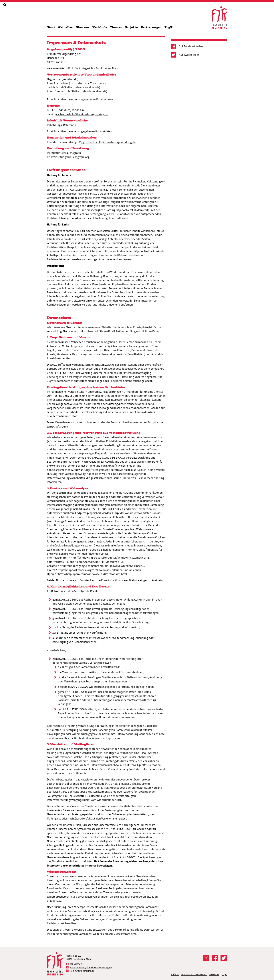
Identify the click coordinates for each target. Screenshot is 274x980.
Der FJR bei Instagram (206, 958)
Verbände (100, 27)
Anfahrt (175, 974)
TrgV (168, 27)
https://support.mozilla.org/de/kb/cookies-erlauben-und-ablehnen (99, 570)
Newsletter (214, 974)
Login (224, 974)
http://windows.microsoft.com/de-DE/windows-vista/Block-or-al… (112, 558)
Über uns (83, 27)
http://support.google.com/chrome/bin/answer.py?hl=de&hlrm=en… (102, 566)
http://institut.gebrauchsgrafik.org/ (69, 157)
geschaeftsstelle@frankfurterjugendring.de (81, 114)
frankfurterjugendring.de (82, 971)
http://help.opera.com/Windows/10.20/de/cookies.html (93, 574)
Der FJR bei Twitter (224, 958)
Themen (116, 27)
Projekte (131, 27)
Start (51, 27)
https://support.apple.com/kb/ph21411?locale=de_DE (91, 562)
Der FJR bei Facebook (215, 958)
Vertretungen (151, 27)
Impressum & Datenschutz (194, 974)
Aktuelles (65, 27)
